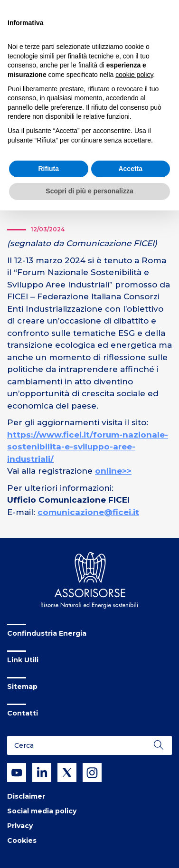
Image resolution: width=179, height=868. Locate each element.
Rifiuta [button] (48, 169)
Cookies (22, 840)
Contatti (23, 713)
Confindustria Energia (47, 633)
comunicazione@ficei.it (88, 512)
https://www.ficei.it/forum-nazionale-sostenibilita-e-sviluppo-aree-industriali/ (88, 447)
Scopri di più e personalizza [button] (89, 191)
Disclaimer (26, 796)
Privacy (20, 826)
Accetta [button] (130, 169)
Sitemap (22, 687)
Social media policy (42, 811)
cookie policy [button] (134, 75)
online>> (113, 471)
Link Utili (23, 660)
